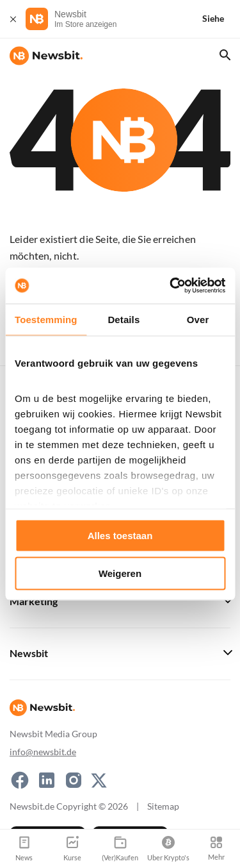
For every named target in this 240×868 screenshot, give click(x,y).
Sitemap (163, 806)
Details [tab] (124, 319)
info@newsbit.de (43, 752)
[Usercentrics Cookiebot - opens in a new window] (171, 286)
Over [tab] (198, 319)
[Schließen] (13, 19)
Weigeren (120, 573)
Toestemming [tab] (46, 319)
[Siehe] (221, 19)
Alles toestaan (120, 535)
